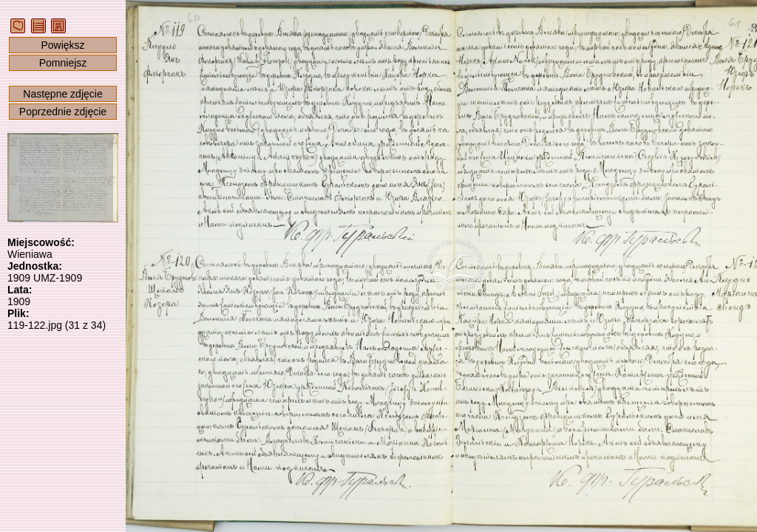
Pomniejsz (63, 63)
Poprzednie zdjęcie (63, 112)
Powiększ (62, 45)
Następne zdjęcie (62, 94)
